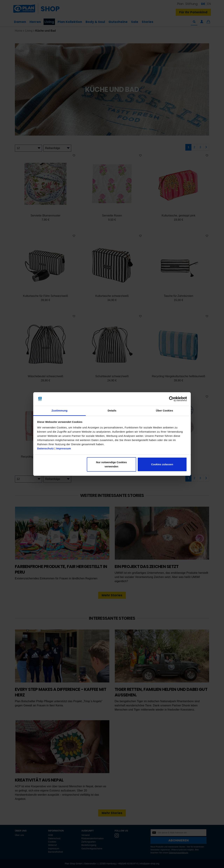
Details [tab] (112, 411)
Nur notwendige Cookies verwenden (111, 464)
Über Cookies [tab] (164, 411)
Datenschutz (46, 448)
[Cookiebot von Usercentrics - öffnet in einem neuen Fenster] (172, 399)
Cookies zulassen (162, 464)
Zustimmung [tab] (60, 411)
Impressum (64, 448)
